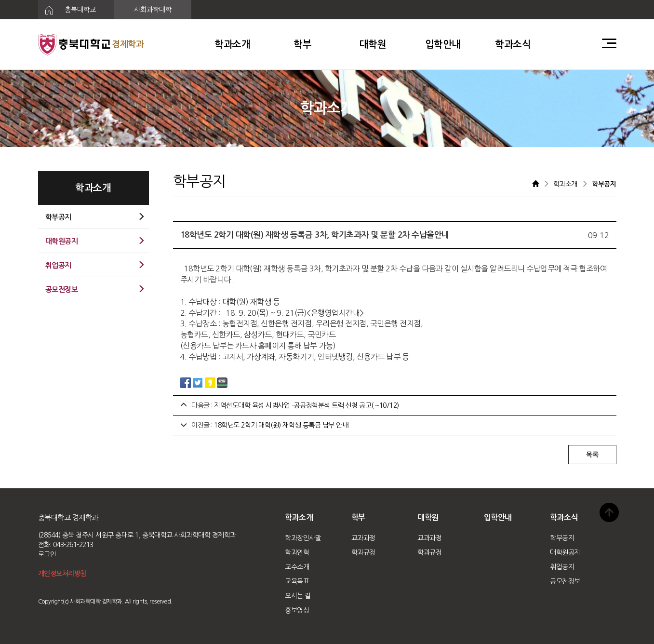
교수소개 (297, 567)
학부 (302, 44)
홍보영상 (297, 610)
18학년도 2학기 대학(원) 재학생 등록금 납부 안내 (281, 425)
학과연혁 (297, 552)
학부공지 (562, 538)
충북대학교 (67, 10)
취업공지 (562, 567)
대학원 (373, 44)
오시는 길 (298, 596)
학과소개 (232, 44)
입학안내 (443, 44)
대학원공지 (565, 552)
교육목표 (297, 581)
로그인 (47, 554)
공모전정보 (565, 581)
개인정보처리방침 (62, 574)
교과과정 (363, 538)
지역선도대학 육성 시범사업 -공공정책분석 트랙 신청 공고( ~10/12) (307, 405)
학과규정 (363, 552)
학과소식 (513, 44)
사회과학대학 (153, 10)
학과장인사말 (303, 538)
